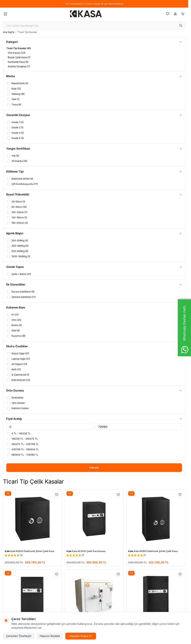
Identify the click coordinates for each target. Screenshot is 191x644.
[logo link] (86, 14)
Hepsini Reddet (50, 636)
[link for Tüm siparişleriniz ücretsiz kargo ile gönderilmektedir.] (94, 4)
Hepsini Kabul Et (81, 636)
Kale (8, 551)
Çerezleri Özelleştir (19, 636)
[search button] (181, 25)
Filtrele (94, 468)
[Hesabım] (175, 14)
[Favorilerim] (168, 14)
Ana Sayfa (9, 32)
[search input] (94, 25)
